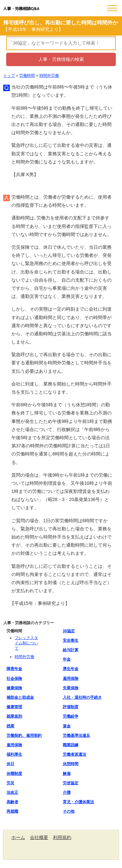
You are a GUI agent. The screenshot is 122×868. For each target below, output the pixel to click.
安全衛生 (71, 640)
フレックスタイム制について (26, 643)
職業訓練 (71, 745)
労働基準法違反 (76, 735)
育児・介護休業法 (78, 802)
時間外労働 (49, 76)
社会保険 (14, 679)
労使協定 (71, 783)
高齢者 (12, 802)
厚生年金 (71, 669)
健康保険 (14, 688)
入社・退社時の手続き (82, 697)
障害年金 (14, 669)
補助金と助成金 (20, 697)
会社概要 (39, 837)
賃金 (67, 726)
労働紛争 (71, 716)
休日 (10, 764)
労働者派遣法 (75, 754)
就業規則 (14, 716)
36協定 (69, 631)
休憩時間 (71, 764)
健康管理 (14, 707)
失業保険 (71, 688)
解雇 (67, 774)
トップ (9, 76)
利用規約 (62, 837)
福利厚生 (14, 754)
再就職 (12, 811)
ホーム (18, 837)
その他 (69, 811)
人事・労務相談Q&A (21, 9)
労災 (10, 783)
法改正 (12, 792)
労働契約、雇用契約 (24, 735)
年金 (67, 659)
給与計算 (71, 650)
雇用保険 (71, 679)
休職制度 (14, 774)
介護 (67, 792)
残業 (10, 726)
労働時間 (27, 76)
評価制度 (71, 707)
